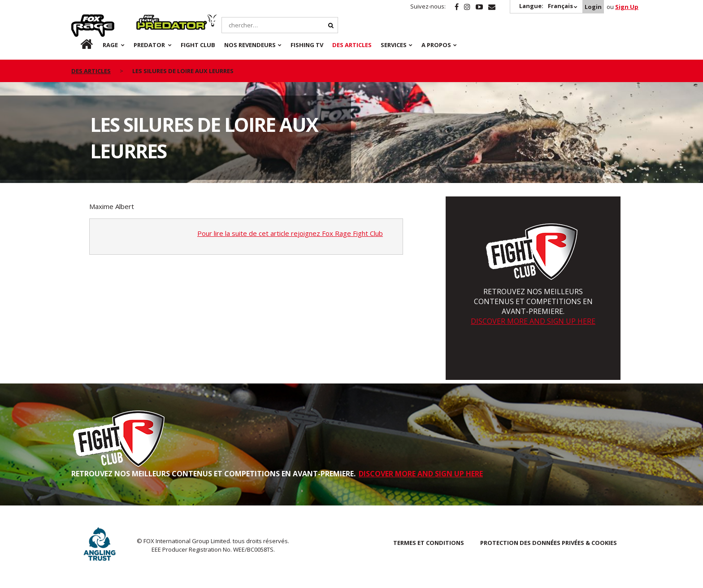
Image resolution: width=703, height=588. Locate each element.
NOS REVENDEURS (250, 45)
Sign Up (627, 7)
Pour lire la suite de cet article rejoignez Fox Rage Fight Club (290, 233)
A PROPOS (436, 45)
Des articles (352, 45)
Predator (151, 19)
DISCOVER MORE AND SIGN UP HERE (533, 321)
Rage (80, 19)
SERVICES (394, 45)
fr (79, 45)
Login (593, 7)
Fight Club (198, 45)
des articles (91, 71)
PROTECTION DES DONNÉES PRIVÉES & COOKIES (549, 543)
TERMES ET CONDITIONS (429, 543)
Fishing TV (307, 45)
